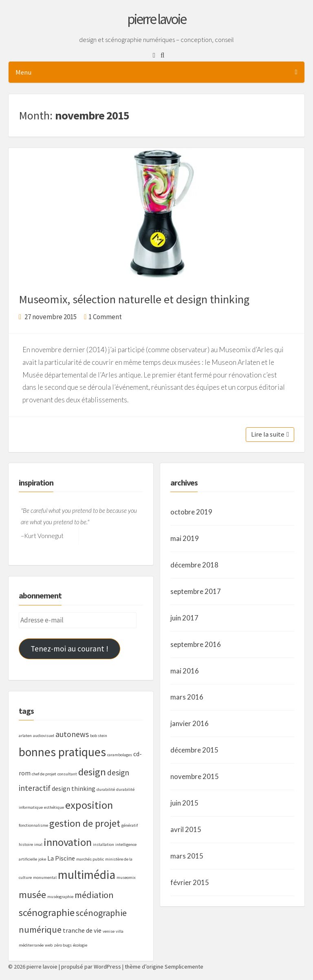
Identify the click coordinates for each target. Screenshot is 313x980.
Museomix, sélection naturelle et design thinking (134, 299)
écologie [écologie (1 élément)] (80, 945)
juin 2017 (184, 618)
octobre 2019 (191, 512)
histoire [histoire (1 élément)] (26, 844)
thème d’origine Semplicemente (164, 967)
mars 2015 (187, 856)
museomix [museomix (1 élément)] (126, 877)
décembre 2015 (194, 750)
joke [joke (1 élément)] (42, 859)
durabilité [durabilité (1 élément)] (106, 789)
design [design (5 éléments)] (92, 772)
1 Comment (105, 317)
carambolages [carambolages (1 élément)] (120, 755)
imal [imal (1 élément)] (38, 844)
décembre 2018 (194, 565)
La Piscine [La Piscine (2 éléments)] (61, 858)
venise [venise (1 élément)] (109, 931)
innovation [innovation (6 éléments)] (68, 842)
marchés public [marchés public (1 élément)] (90, 859)
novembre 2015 (195, 776)
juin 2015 (184, 803)
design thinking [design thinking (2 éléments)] (74, 788)
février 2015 (190, 882)
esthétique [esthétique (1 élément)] (54, 807)
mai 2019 (185, 538)
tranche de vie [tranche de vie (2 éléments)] (82, 930)
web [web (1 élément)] (49, 945)
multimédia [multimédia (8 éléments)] (87, 875)
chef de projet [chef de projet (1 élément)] (44, 774)
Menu (156, 72)
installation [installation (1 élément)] (104, 844)
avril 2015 (186, 829)
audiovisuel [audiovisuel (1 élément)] (44, 736)
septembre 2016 (196, 644)
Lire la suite (270, 434)
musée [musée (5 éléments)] (32, 895)
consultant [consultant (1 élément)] (67, 774)
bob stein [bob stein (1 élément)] (99, 736)
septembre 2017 (196, 591)
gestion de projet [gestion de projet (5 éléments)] (85, 823)
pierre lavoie (156, 19)
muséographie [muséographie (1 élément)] (60, 897)
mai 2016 (185, 671)
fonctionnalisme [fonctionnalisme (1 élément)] (33, 825)
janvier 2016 (190, 723)
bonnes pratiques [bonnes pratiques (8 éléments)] (62, 752)
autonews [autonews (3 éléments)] (72, 734)
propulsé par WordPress (91, 967)
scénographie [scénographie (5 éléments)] (47, 913)
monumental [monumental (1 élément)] (45, 877)
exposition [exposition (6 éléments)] (89, 805)
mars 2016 (187, 697)
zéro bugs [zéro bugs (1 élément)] (63, 945)
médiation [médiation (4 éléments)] (94, 895)
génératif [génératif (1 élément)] (130, 825)
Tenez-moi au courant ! (69, 649)
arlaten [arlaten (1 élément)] (25, 736)
